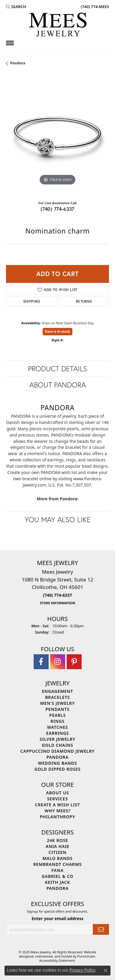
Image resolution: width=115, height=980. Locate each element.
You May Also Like (58, 519)
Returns (84, 301)
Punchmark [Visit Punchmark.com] (86, 956)
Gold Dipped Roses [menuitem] (58, 769)
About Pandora (58, 385)
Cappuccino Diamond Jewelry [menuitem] (58, 751)
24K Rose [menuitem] (57, 840)
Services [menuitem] (57, 799)
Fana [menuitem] (57, 870)
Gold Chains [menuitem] (57, 745)
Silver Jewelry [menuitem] (57, 739)
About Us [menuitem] (57, 793)
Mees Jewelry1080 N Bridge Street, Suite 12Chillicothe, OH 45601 (57, 587)
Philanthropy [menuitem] (58, 817)
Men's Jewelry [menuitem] (58, 703)
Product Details (57, 369)
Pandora (18, 63)
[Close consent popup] (106, 970)
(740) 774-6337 (57, 209)
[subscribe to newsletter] (101, 930)
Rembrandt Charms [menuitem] (57, 864)
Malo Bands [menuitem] (57, 858)
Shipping (32, 301)
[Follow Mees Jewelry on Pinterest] (74, 662)
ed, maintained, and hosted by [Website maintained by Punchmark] (53, 956)
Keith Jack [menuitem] (58, 882)
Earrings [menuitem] (58, 733)
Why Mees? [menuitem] (58, 811)
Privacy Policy (82, 970)
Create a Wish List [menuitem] (58, 805)
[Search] (16, 7)
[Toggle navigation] (10, 43)
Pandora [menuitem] (58, 757)
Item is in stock (58, 331)
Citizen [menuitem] (58, 852)
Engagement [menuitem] (57, 691)
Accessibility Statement (57, 960)
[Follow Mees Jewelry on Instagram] (58, 662)
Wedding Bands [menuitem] (58, 763)
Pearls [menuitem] (57, 715)
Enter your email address (57, 918)
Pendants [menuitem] (57, 709)
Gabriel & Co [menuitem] (57, 876)
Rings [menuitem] (57, 721)
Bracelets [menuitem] (57, 697)
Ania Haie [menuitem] (57, 846)
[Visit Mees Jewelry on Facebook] (41, 662)
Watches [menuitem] (58, 727)
